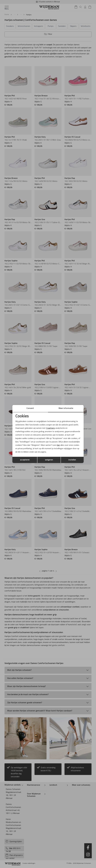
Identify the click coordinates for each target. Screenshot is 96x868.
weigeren (49, 460)
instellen (72, 460)
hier (58, 445)
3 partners (50, 428)
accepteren (25, 460)
